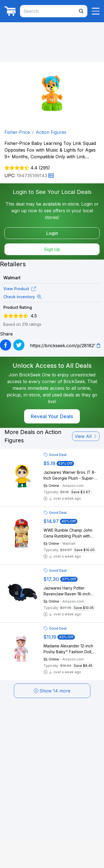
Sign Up (52, 249)
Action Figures (51, 132)
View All (86, 436)
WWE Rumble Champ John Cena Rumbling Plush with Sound (68, 533)
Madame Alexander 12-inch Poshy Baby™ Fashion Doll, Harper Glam (68, 649)
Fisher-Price (17, 132)
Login (52, 233)
